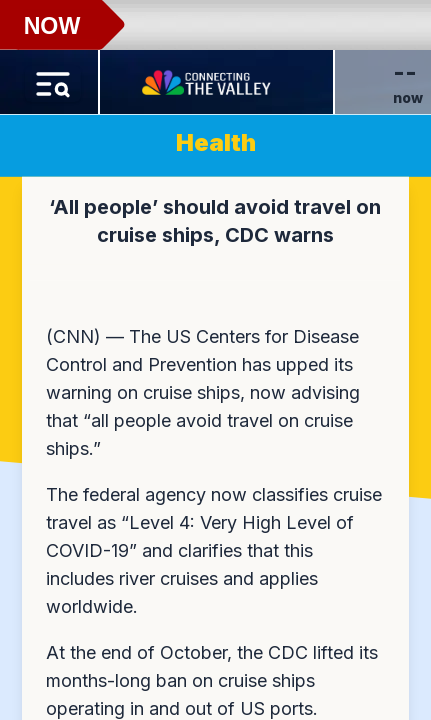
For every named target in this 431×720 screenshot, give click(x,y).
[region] (215, 360)
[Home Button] (208, 78)
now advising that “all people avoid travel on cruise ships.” (203, 420)
